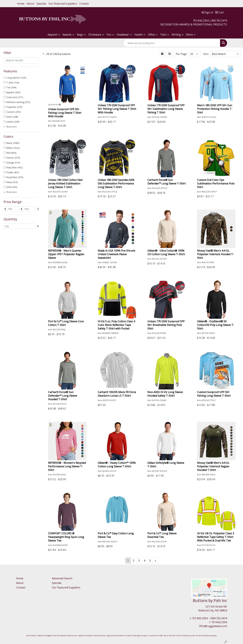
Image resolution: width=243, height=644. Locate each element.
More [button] (189, 35)
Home (21, 4)
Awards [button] (67, 35)
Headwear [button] (123, 35)
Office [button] (151, 35)
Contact (84, 4)
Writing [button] (176, 35)
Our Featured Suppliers (63, 4)
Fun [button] (109, 35)
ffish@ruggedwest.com (213, 626)
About (30, 4)
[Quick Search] (172, 43)
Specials (41, 4)
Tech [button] (163, 35)
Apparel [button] (52, 35)
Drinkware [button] (95, 35)
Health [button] (138, 35)
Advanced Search (62, 578)
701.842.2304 (200, 618)
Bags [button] (80, 35)
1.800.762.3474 (218, 618)
